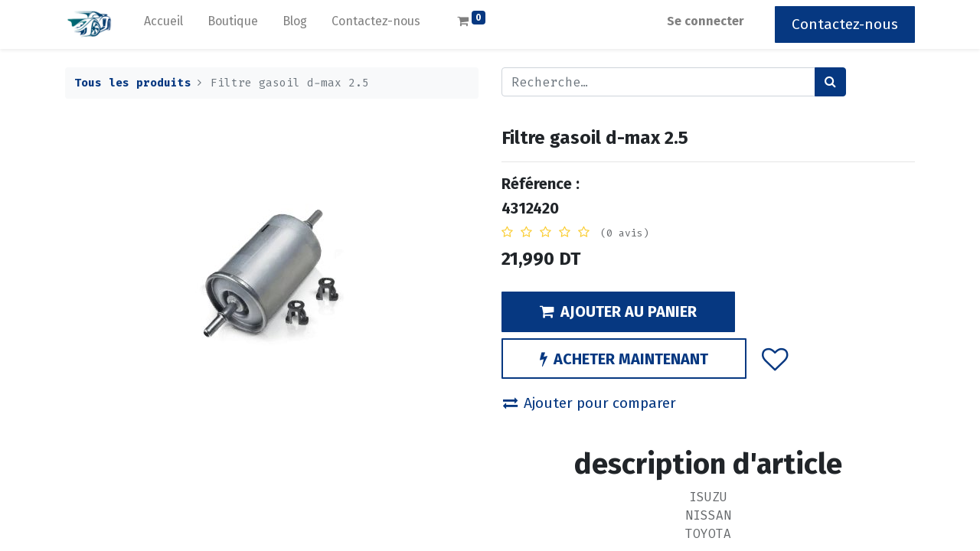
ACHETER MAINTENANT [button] (624, 359)
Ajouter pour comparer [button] (590, 403)
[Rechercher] (830, 82)
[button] (775, 358)
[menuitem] (163, 24)
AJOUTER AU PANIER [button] (618, 311)
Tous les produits (133, 83)
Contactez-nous (845, 24)
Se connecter (706, 21)
